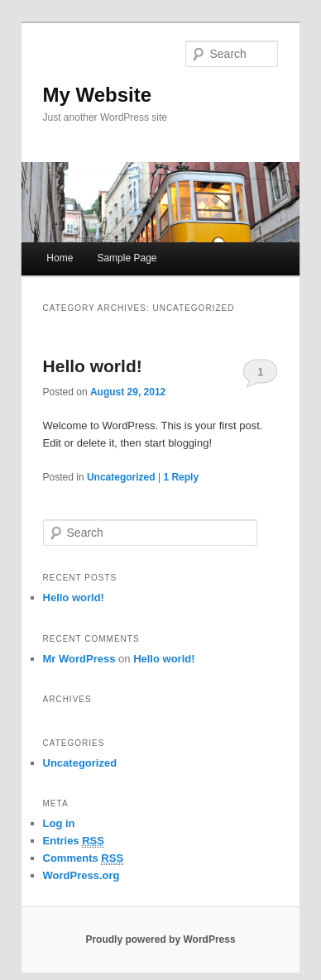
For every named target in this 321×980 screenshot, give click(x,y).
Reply (181, 477)
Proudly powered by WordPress (160, 939)
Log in (59, 823)
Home (60, 258)
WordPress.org (81, 875)
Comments (84, 858)
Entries (74, 841)
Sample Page (127, 258)
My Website (98, 95)
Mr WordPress (79, 659)
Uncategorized (121, 477)
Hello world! (93, 366)
